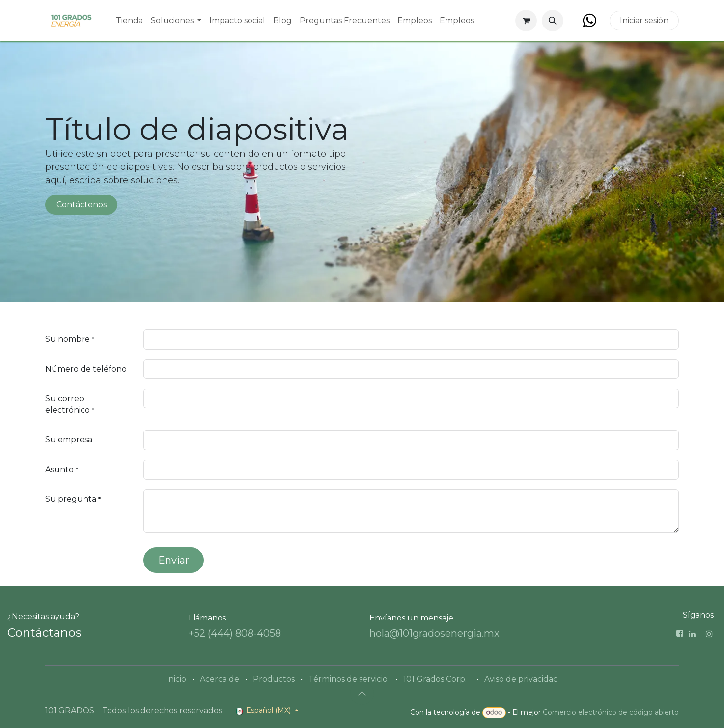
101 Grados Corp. (435, 679)
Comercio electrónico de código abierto (611, 712)
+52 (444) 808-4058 (235, 633)
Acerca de (220, 679)
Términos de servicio (348, 679)
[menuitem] (129, 21)
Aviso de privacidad (521, 679)
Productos (274, 679)
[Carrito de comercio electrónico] (526, 21)
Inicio (176, 679)
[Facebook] (589, 21)
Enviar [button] (174, 560)
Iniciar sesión (644, 20)
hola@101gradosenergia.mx (434, 633)
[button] (553, 21)
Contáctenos (82, 204)
